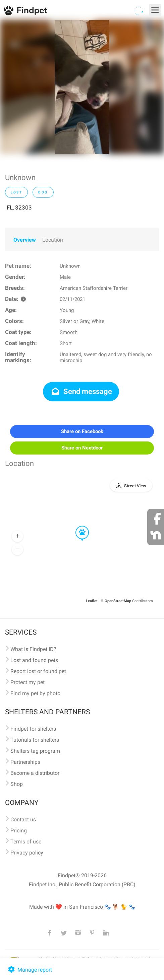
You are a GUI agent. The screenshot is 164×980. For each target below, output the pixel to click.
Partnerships (25, 762)
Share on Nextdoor (82, 448)
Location (53, 240)
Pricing (19, 831)
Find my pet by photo (35, 693)
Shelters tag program (35, 751)
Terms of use (26, 842)
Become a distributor (35, 773)
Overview (25, 240)
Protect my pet (28, 682)
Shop (17, 784)
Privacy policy (27, 853)
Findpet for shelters (33, 729)
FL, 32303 (19, 208)
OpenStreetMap (118, 601)
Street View (135, 486)
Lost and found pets (34, 660)
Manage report (29, 970)
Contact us (23, 820)
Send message (81, 391)
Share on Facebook (82, 431)
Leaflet (92, 601)
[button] (77, 526)
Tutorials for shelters (35, 740)
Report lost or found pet (38, 671)
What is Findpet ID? (33, 649)
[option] (82, 87)
